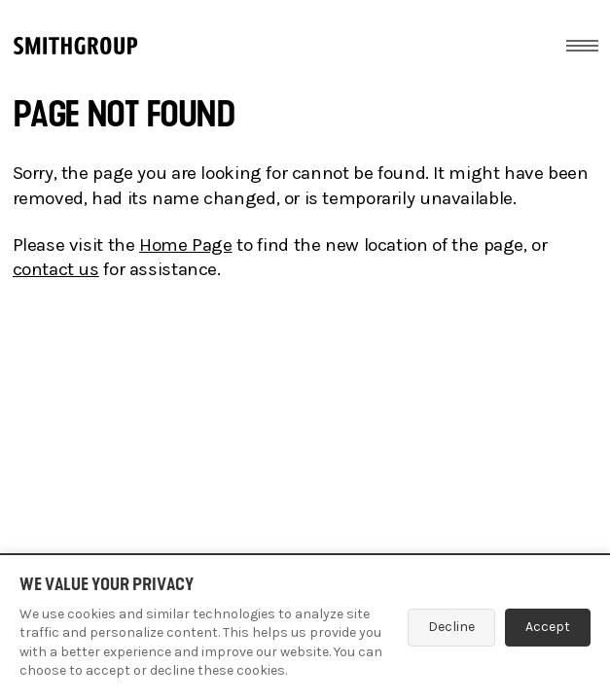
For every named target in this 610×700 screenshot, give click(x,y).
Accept (548, 627)
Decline (451, 627)
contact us (56, 269)
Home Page (186, 245)
